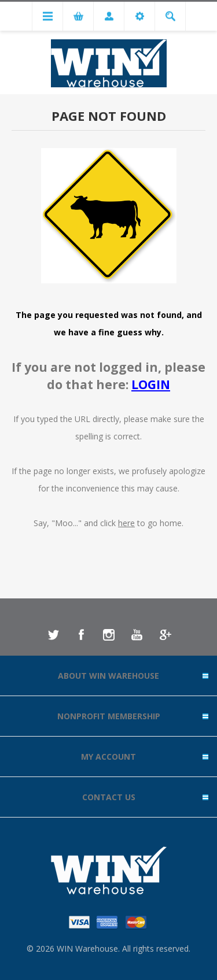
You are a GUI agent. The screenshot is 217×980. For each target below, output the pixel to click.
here (126, 523)
